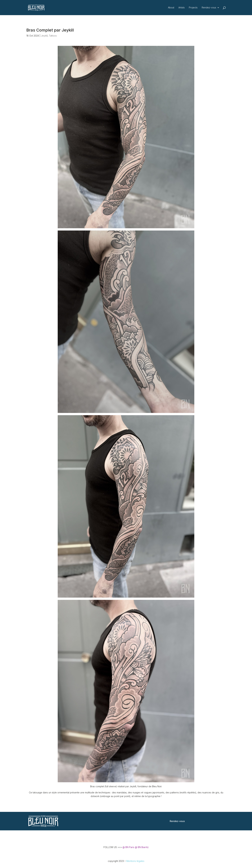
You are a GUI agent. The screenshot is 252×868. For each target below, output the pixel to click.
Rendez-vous (209, 8)
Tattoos (53, 36)
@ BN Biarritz (142, 847)
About (171, 8)
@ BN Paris (128, 847)
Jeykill (44, 36)
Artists (182, 8)
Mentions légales (135, 861)
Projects (193, 8)
